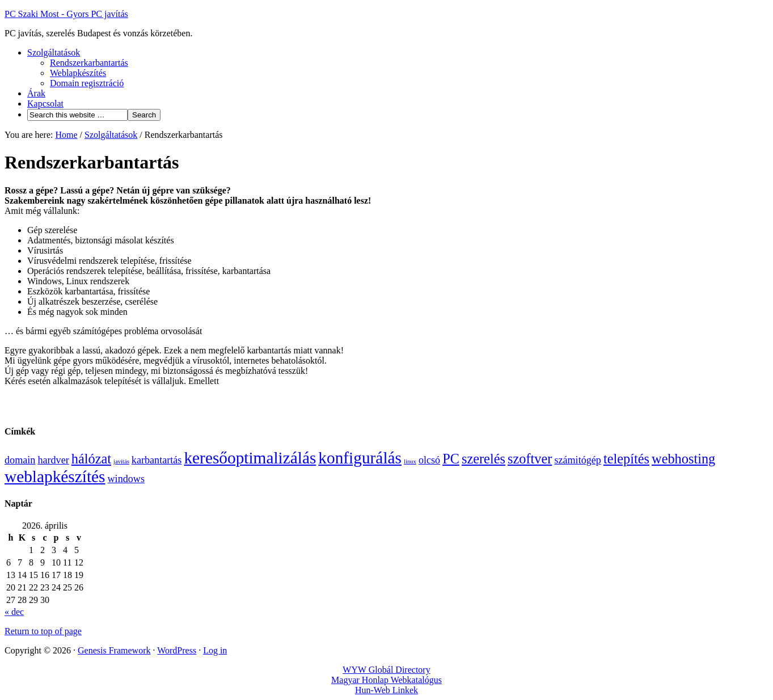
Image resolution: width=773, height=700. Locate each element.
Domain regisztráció (87, 83)
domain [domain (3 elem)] (20, 460)
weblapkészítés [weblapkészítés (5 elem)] (55, 476)
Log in (215, 650)
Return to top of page (43, 631)
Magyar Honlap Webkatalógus (386, 680)
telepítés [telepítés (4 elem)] (626, 459)
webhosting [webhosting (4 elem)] (683, 459)
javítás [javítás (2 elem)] (121, 461)
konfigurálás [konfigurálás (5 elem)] (360, 458)
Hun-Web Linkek (386, 690)
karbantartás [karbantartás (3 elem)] (157, 460)
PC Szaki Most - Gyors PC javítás (66, 14)
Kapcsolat (45, 104)
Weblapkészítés (78, 73)
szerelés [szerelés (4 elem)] (483, 459)
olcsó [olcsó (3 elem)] (429, 460)
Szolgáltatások (54, 52)
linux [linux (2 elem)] (410, 461)
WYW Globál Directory (386, 670)
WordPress (177, 650)
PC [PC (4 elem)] (451, 459)
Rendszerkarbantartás (89, 63)
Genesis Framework (114, 650)
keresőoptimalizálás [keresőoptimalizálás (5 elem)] (250, 458)
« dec (14, 612)
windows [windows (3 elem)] (126, 479)
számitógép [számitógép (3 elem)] (578, 460)
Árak (36, 93)
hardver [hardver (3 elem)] (53, 460)
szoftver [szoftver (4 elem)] (530, 459)
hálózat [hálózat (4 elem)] (91, 459)
